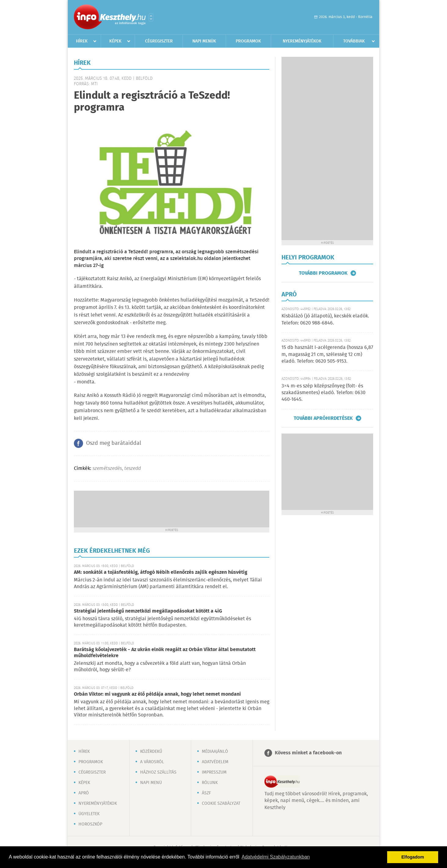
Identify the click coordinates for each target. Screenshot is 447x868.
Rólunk (210, 783)
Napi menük (204, 41)
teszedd (133, 469)
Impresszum (214, 772)
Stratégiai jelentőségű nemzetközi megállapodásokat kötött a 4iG (148, 611)
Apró (84, 793)
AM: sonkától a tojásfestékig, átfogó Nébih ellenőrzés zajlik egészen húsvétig (161, 572)
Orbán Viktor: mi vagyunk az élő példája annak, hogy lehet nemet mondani (157, 694)
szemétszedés (107, 469)
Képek (115, 41)
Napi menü (151, 783)
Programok (248, 41)
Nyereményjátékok (302, 41)
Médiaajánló (215, 752)
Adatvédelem (215, 762)
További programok (323, 273)
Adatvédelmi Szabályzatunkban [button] (276, 857)
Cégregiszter (159, 41)
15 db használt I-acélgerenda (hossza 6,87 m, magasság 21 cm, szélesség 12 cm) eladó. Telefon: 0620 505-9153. (327, 354)
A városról (152, 762)
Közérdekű (151, 752)
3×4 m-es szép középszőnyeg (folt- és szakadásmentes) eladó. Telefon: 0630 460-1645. (323, 393)
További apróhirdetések (323, 418)
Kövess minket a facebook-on (308, 753)
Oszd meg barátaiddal (114, 443)
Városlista (151, 17)
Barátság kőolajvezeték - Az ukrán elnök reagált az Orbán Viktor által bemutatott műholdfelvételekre (165, 653)
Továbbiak (354, 41)
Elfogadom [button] (413, 857)
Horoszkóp (90, 824)
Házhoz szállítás (158, 772)
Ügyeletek (89, 814)
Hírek (82, 41)
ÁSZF (206, 793)
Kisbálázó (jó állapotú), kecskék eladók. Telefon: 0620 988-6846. (325, 319)
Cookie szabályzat (221, 804)
